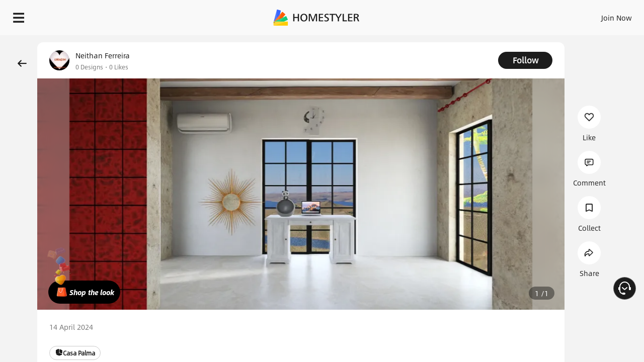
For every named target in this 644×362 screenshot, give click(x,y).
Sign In (458, 15)
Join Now (495, 15)
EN (530, 15)
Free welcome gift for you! (435, 42)
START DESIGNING (594, 15)
